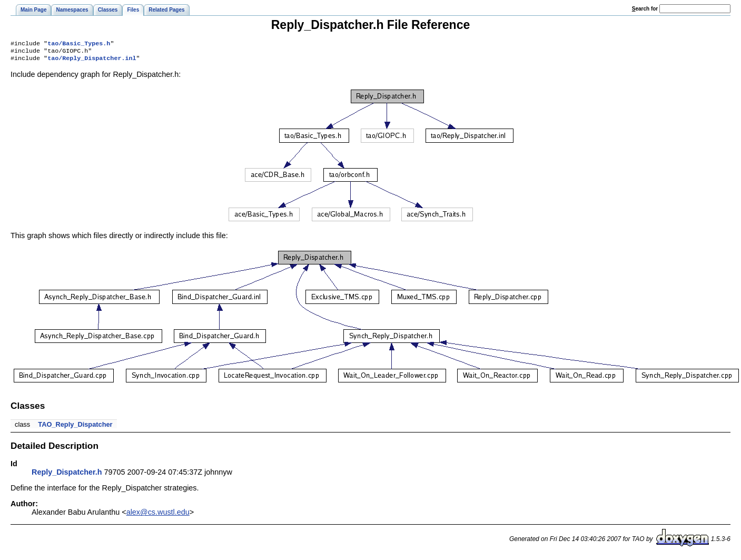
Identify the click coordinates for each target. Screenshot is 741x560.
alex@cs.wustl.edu (158, 515)
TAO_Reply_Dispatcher (75, 428)
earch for (645, 9)
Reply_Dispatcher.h (67, 475)
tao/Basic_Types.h (79, 44)
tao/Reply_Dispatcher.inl (92, 61)
